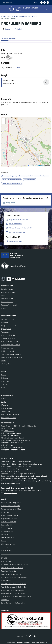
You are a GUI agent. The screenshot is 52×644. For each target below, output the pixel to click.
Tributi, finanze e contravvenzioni (12, 357)
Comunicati (5, 381)
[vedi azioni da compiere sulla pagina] (17, 29)
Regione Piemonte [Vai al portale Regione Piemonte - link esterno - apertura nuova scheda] (8, 2)
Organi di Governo (7, 289)
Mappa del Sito (6, 550)
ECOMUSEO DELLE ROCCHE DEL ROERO (15, 565)
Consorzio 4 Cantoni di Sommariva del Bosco (16, 597)
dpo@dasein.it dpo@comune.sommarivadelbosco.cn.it (23, 490)
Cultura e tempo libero (9, 338)
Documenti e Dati (7, 299)
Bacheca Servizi (6, 525)
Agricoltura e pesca (7, 319)
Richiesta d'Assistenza (9, 522)
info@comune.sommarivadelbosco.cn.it (18, 440)
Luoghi (3, 402)
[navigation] (4, 9)
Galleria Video (6, 411)
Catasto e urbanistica (8, 335)
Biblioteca (4, 378)
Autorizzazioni (6, 332)
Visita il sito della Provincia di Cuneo (13, 593)
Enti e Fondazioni (7, 302)
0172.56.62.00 (9, 428)
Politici (3, 308)
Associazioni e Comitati (9, 418)
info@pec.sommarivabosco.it (15, 438)
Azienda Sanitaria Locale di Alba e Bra (14, 587)
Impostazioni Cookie (8, 538)
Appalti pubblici (6, 329)
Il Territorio (5, 405)
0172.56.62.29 (9, 431)
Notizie (3, 375)
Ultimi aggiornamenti (8, 544)
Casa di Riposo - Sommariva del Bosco (14, 584)
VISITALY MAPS (6, 561)
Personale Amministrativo (10, 305)
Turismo (4, 361)
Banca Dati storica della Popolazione (13, 603)
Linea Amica (5, 600)
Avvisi (3, 388)
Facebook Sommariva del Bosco (12, 574)
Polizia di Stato (6, 581)
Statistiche (5, 547)
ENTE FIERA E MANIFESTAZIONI (12, 568)
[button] (27, 140)
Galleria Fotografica (8, 408)
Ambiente (4, 322)
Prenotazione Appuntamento (11, 515)
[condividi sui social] (6, 29)
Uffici (3, 295)
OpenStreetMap (39, 166)
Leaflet (31, 166)
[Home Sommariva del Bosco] (25, 9)
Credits (3, 541)
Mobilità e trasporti (7, 351)
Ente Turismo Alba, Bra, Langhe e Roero (14, 577)
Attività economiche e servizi (27, 16)
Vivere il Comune (12, 16)
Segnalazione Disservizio (9, 518)
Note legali (5, 534)
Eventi (3, 399)
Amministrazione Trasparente (11, 503)
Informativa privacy (8, 531)
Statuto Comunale (7, 528)
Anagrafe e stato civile (9, 326)
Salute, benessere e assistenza (11, 354)
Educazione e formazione (9, 342)
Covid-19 (4, 384)
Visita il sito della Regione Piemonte (13, 590)
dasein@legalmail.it (11, 493)
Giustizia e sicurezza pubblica (11, 345)
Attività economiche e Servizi (11, 415)
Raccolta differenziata (8, 571)
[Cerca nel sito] (47, 9)
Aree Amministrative (8, 292)
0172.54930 (16, 67)
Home (3, 16)
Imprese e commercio (8, 348)
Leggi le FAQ (5, 512)
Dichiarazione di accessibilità (10, 506)
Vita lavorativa (6, 364)
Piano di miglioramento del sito (11, 509)
